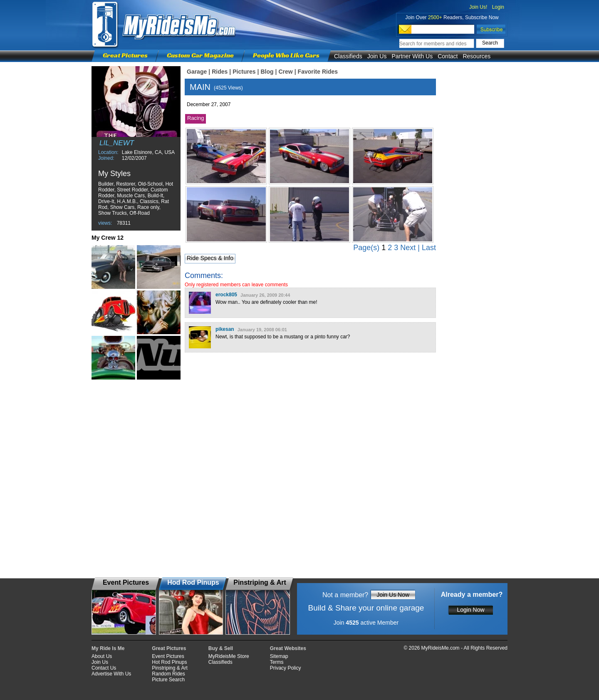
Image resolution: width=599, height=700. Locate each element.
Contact (448, 56)
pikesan (225, 329)
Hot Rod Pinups (169, 662)
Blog (267, 72)
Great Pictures (125, 55)
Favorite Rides (318, 72)
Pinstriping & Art (170, 668)
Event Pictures (168, 656)
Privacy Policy (286, 668)
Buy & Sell (221, 648)
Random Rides (168, 674)
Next (408, 248)
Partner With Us (412, 56)
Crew (285, 72)
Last (429, 248)
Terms (277, 662)
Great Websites (288, 648)
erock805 (226, 295)
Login (498, 7)
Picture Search (168, 680)
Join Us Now (393, 595)
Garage (197, 72)
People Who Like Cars (286, 55)
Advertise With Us (111, 674)
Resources (476, 56)
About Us (102, 656)
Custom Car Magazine (200, 55)
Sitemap (279, 656)
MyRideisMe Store (229, 656)
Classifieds (348, 56)
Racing (196, 118)
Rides (220, 72)
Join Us (377, 56)
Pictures (244, 72)
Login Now (470, 610)
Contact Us (104, 668)
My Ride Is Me (108, 648)
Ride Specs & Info (210, 258)
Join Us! (478, 7)
